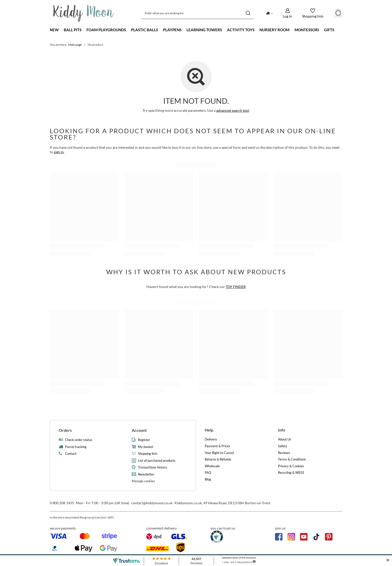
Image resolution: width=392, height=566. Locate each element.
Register (144, 440)
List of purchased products (157, 461)
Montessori (307, 30)
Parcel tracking (76, 447)
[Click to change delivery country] (269, 13)
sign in (59, 152)
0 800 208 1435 (62, 503)
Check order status (79, 440)
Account (139, 430)
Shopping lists (148, 454)
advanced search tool (233, 110)
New (54, 30)
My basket (146, 447)
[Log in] (287, 13)
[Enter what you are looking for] (197, 13)
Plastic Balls (144, 30)
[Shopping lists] (313, 13)
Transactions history (152, 467)
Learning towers (204, 30)
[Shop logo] (84, 13)
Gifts (329, 30)
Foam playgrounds (106, 30)
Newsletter (146, 474)
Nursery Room (274, 30)
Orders (65, 430)
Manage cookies (143, 481)
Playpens (172, 30)
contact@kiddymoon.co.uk (152, 503)
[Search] (248, 13)
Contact (71, 454)
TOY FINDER (236, 287)
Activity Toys (241, 30)
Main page (75, 45)
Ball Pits (73, 30)
